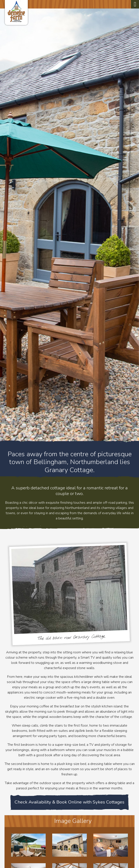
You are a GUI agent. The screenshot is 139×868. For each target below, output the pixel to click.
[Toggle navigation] (135, 4)
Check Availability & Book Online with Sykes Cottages (69, 802)
